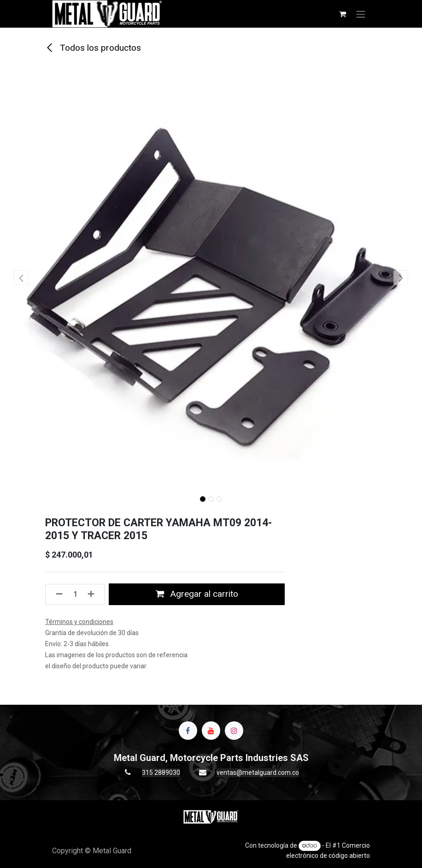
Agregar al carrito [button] (197, 594)
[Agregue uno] (94, 594)
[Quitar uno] (56, 594)
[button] (21, 278)
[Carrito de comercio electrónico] (342, 14)
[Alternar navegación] (361, 14)
